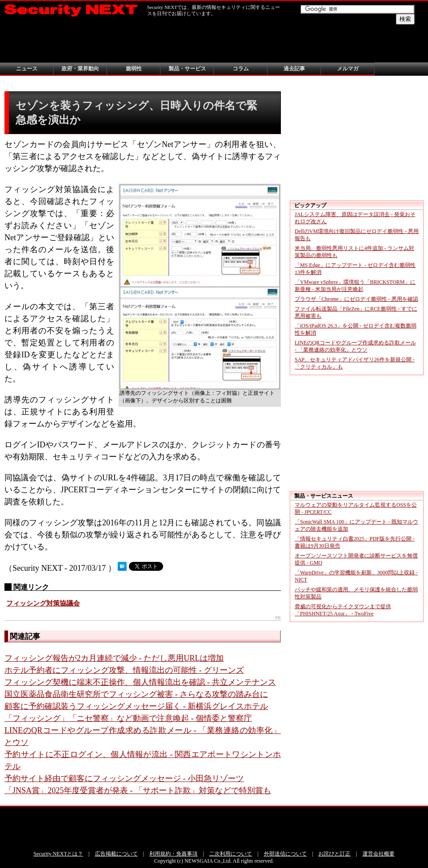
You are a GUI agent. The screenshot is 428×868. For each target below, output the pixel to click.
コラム (241, 69)
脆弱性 (134, 69)
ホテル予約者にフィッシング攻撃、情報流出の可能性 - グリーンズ (124, 670)
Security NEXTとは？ (58, 854)
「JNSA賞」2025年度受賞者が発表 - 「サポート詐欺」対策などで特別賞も (138, 790)
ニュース (27, 69)
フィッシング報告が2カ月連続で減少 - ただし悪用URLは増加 (114, 658)
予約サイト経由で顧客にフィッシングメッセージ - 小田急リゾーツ (124, 778)
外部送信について (285, 854)
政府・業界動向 (80, 69)
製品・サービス (187, 69)
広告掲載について (116, 854)
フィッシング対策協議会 (43, 603)
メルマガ (348, 69)
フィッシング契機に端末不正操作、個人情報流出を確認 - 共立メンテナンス (140, 682)
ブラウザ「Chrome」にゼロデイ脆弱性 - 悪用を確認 (356, 299)
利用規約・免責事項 (173, 854)
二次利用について (230, 854)
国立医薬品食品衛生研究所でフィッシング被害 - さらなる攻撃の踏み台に (136, 694)
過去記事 (294, 69)
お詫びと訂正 (334, 854)
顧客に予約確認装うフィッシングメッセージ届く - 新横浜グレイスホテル (136, 706)
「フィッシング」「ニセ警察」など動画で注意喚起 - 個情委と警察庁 (128, 718)
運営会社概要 (379, 854)
